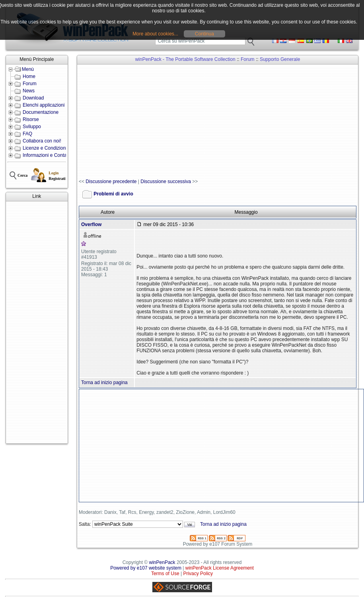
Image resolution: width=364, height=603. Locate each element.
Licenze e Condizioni (45, 148)
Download (33, 98)
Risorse (31, 119)
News (29, 91)
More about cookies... (155, 34)
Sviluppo (32, 127)
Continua (204, 34)
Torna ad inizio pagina (104, 382)
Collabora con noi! (42, 141)
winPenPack (162, 562)
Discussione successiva (166, 181)
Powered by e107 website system (146, 568)
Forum (30, 84)
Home (29, 76)
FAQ (27, 134)
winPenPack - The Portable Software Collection (185, 59)
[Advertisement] (37, 322)
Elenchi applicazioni (44, 105)
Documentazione (41, 112)
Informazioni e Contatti (47, 155)
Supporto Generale (280, 59)
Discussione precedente (111, 181)
